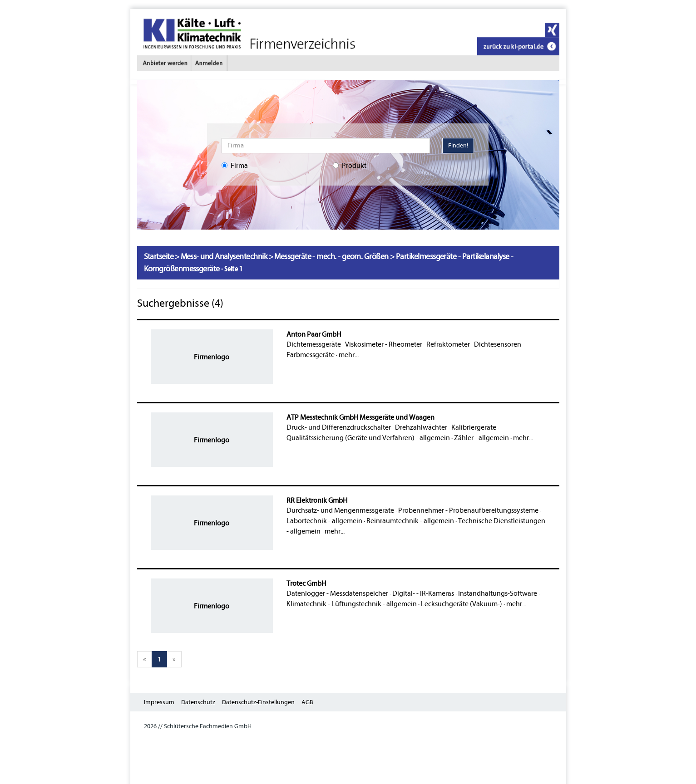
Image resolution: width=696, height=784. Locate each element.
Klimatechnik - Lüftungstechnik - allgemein (352, 604)
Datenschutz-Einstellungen (258, 702)
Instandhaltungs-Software (498, 593)
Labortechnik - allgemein (324, 521)
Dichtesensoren (498, 344)
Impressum (159, 702)
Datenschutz (198, 702)
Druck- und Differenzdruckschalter (339, 427)
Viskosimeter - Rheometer (384, 344)
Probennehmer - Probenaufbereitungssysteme (468, 510)
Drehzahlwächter (421, 427)
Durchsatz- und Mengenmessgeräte (340, 510)
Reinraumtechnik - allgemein (410, 521)
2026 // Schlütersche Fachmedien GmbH (198, 726)
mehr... (349, 355)
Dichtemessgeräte (314, 344)
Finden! (458, 145)
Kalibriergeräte (474, 427)
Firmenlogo (212, 357)
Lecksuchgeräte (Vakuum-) (462, 604)
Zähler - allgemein (481, 438)
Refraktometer (448, 344)
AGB (307, 702)
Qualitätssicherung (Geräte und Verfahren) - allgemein (368, 438)
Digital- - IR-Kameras (423, 593)
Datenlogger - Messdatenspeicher (337, 593)
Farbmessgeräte (311, 355)
